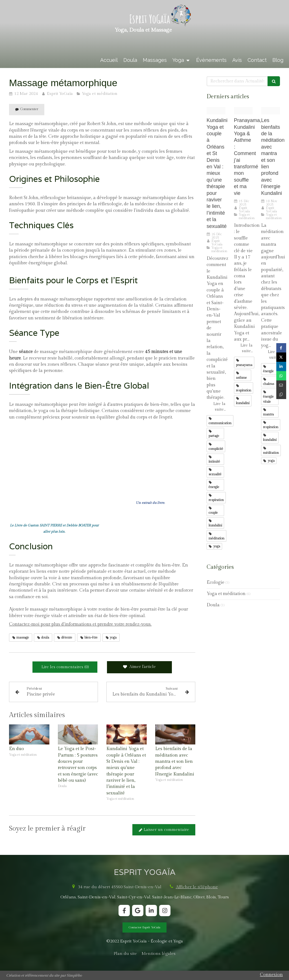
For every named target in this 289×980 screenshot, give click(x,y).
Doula (213, 605)
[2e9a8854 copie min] (243, 111)
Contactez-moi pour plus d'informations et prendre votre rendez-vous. (80, 624)
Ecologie (215, 582)
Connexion (271, 975)
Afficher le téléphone (197, 887)
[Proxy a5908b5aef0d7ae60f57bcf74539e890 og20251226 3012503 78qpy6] (216, 111)
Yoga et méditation (226, 594)
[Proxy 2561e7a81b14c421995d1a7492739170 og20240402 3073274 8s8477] (271, 111)
